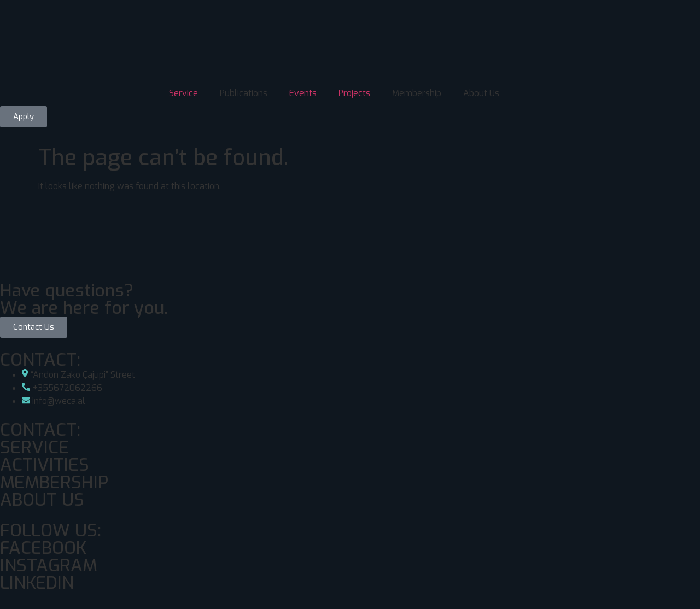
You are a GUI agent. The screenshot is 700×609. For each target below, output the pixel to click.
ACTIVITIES (45, 465)
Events (303, 93)
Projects (354, 93)
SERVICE (34, 447)
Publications (244, 93)
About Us (481, 93)
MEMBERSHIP (54, 482)
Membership (417, 93)
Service (183, 93)
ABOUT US (42, 500)
